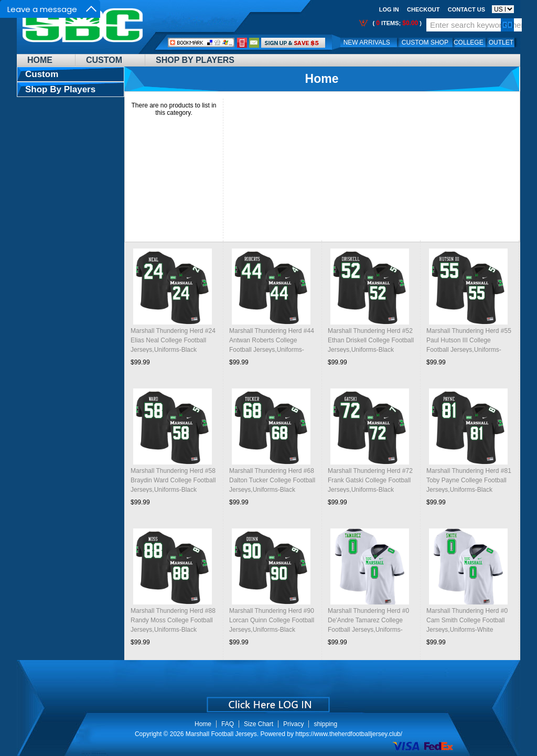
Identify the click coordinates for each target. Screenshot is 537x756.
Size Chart (259, 724)
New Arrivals (367, 42)
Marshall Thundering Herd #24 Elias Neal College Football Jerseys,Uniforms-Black (173, 340)
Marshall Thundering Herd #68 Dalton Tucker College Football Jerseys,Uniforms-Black (272, 480)
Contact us (466, 9)
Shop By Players (195, 60)
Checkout (423, 9)
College (469, 42)
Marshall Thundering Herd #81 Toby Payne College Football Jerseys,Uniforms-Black (469, 480)
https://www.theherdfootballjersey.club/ (349, 734)
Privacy (293, 724)
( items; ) (396, 23)
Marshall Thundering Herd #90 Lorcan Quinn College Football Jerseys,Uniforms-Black (272, 620)
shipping (325, 724)
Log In (389, 9)
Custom (104, 60)
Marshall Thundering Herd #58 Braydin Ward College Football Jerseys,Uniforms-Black (173, 480)
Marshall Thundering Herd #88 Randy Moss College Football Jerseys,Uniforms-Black (173, 620)
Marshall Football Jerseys (221, 734)
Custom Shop (425, 42)
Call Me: (242, 43)
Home (40, 60)
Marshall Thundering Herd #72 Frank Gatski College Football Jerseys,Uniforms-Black (370, 480)
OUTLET (501, 42)
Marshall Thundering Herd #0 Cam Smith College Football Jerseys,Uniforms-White (467, 620)
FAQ (228, 724)
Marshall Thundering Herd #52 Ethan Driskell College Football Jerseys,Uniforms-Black (371, 340)
